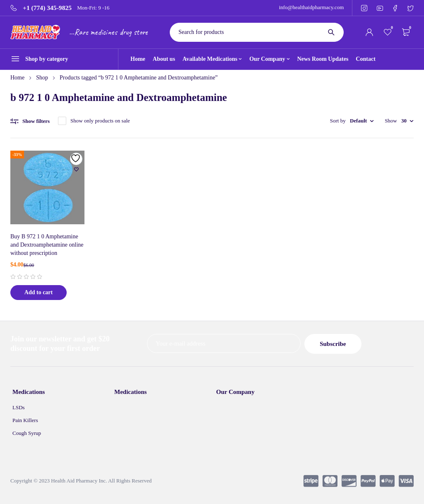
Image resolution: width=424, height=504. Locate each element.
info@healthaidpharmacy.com (312, 7)
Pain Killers (25, 420)
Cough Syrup (27, 433)
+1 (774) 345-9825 (47, 8)
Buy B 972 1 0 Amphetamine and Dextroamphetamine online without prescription (47, 245)
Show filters (36, 121)
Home (17, 78)
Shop (42, 78)
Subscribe (350, 344)
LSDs (19, 407)
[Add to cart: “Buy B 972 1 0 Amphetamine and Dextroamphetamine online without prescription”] (39, 293)
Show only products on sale (100, 121)
